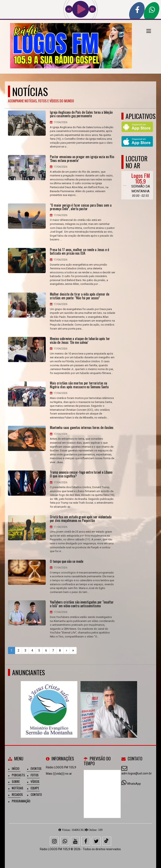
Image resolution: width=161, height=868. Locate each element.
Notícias (18, 788)
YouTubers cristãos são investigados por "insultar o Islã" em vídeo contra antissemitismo (82, 604)
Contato (36, 794)
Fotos (35, 775)
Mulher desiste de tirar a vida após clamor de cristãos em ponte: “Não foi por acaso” (80, 296)
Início (16, 768)
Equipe (35, 788)
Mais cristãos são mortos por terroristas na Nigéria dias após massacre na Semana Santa (79, 385)
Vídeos (35, 781)
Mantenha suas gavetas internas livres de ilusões (82, 428)
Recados (17, 794)
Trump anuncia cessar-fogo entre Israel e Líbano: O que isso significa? (81, 474)
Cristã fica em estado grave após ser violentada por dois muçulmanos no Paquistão (81, 519)
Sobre (16, 781)
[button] (149, 31)
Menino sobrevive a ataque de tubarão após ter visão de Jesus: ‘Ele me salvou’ (80, 341)
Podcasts (18, 775)
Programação (21, 801)
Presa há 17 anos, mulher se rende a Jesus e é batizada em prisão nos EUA (79, 252)
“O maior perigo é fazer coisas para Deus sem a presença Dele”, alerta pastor (81, 207)
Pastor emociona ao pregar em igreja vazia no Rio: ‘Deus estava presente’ (82, 159)
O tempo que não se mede (67, 562)
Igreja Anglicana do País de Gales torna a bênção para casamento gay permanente (81, 114)
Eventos (36, 768)
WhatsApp (134, 784)
